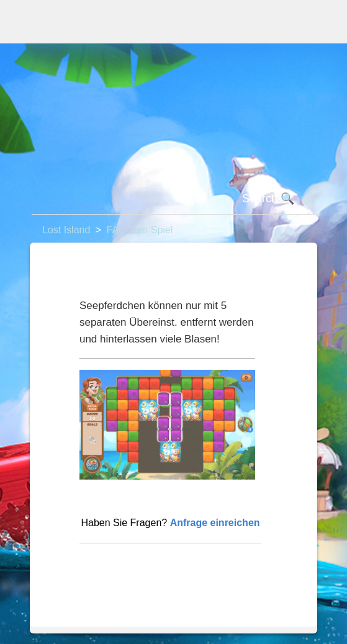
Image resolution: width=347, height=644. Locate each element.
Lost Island (66, 230)
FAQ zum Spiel (140, 230)
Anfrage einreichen (215, 523)
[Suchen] (173, 199)
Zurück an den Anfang (135, 563)
